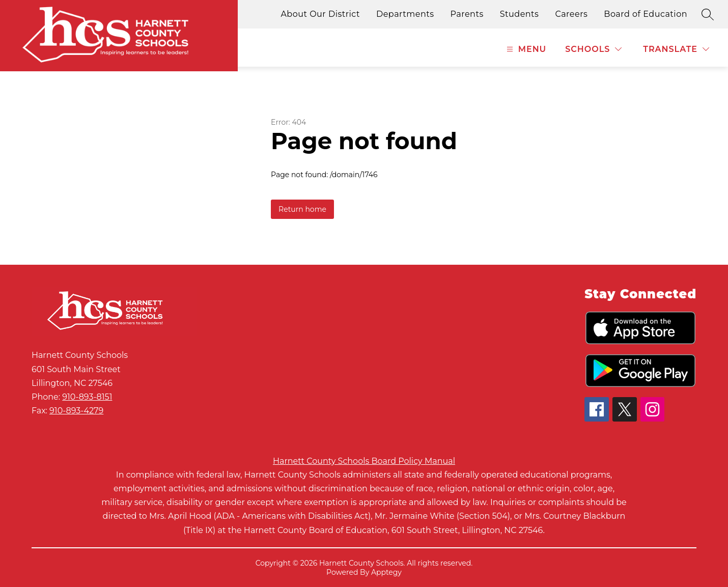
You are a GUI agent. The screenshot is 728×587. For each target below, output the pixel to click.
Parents (467, 14)
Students (520, 14)
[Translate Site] (676, 49)
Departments (405, 14)
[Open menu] (525, 49)
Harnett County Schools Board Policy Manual (364, 461)
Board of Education (646, 14)
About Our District (320, 14)
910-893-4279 (76, 411)
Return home (302, 209)
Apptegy (386, 572)
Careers (571, 14)
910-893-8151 (87, 397)
